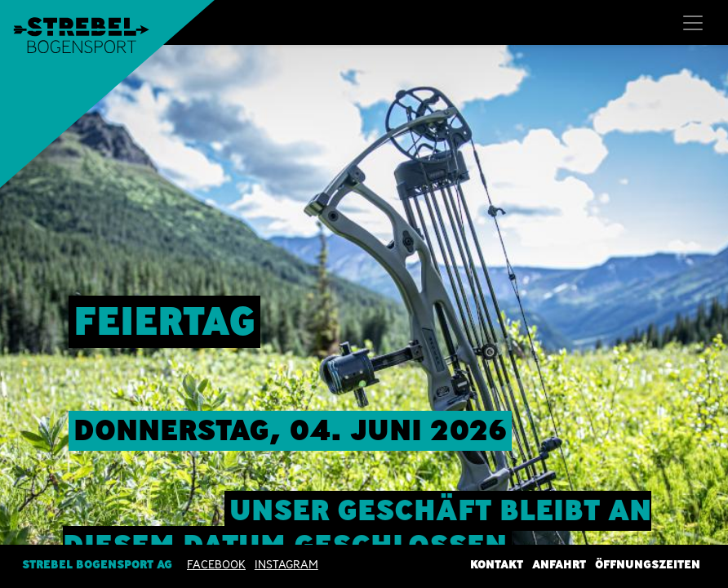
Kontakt (497, 564)
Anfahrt (559, 564)
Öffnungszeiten (648, 564)
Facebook (216, 564)
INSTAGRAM (286, 564)
